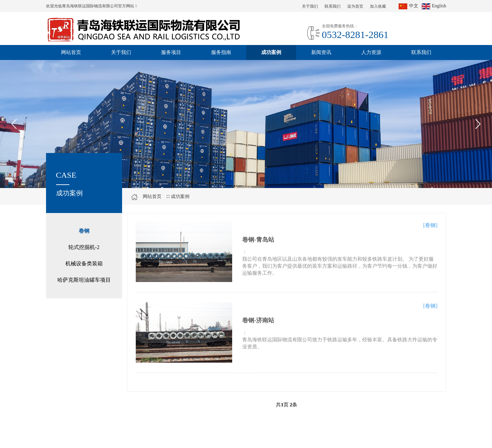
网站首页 (71, 52)
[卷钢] (430, 225)
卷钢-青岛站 (258, 240)
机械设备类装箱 (84, 263)
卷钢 (84, 231)
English (434, 6)
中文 (408, 6)
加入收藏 (378, 6)
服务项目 (171, 52)
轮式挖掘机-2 (84, 247)
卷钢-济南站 (258, 320)
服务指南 (221, 52)
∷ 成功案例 (178, 196)
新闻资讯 (321, 52)
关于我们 (310, 6)
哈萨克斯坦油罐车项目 (84, 280)
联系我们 (333, 6)
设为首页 (355, 6)
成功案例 (271, 52)
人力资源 (371, 52)
